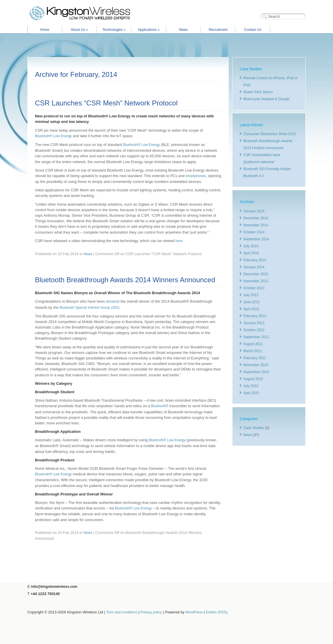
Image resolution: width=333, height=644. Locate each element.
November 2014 (256, 225)
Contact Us (253, 30)
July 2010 (251, 386)
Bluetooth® (160, 406)
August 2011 (253, 344)
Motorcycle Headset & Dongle (266, 99)
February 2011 (255, 358)
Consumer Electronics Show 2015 (270, 134)
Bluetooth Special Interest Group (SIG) (89, 308)
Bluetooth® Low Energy (53, 136)
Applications (149, 30)
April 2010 (251, 393)
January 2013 (254, 323)
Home (45, 30)
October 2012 (254, 330)
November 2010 (256, 365)
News (183, 30)
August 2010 (253, 379)
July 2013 (251, 295)
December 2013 (256, 274)
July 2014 (251, 246)
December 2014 (256, 218)
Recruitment (218, 30)
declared (113, 301)
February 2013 (255, 316)
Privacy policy (151, 612)
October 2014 (254, 232)
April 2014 (251, 253)
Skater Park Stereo (258, 92)
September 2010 (256, 372)
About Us (79, 30)
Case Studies (254, 428)
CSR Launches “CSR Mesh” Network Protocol (106, 103)
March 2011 (252, 351)
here (179, 241)
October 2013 (254, 288)
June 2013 (251, 302)
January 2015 (254, 211)
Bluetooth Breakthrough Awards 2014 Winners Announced (125, 280)
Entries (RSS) (217, 612)
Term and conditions (122, 612)
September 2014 (256, 239)
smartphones (196, 176)
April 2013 (251, 309)
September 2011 (256, 337)
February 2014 (255, 260)
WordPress (194, 612)
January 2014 (254, 267)
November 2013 (256, 281)
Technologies (114, 30)
